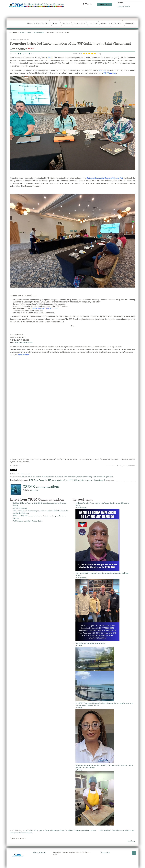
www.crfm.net (34, 490)
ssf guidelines (59, 477)
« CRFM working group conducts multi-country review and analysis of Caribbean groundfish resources (61, 830)
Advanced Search (124, 7)
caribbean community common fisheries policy (78, 477)
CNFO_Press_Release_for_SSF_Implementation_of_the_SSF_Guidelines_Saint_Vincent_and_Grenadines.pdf (67, 480)
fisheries (24, 477)
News (29, 32)
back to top (132, 841)
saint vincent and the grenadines (103, 477)
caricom (38, 477)
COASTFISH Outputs (20, 508)
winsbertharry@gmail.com (24, 343)
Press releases (39, 32)
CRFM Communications (41, 486)
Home (22, 32)
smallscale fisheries (48, 477)
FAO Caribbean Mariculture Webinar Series (28, 521)
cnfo (34, 477)
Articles (80, 645)
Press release (26, 474)
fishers (30, 477)
